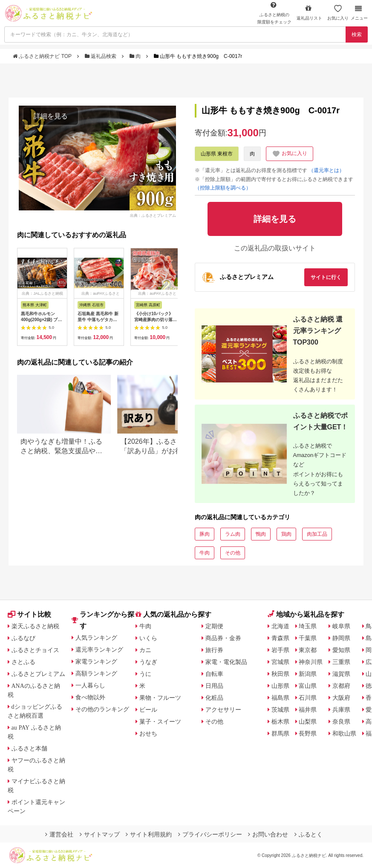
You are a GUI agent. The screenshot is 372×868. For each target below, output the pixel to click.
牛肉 (205, 553)
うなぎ (148, 662)
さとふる (23, 662)
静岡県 (341, 638)
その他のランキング (102, 709)
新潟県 (308, 674)
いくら (148, 638)
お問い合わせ (268, 834)
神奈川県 (311, 662)
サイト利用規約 (149, 834)
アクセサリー (223, 710)
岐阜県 (341, 626)
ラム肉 (233, 534)
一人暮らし (90, 685)
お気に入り (338, 13)
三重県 (341, 662)
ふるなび (23, 638)
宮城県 (280, 662)
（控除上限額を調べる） (223, 188)
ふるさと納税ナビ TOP (43, 56)
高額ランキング (96, 673)
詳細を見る (51, 116)
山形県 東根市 (217, 154)
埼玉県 (308, 626)
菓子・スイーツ (160, 721)
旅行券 (214, 650)
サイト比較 (29, 614)
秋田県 (280, 674)
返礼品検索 (101, 56)
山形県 (280, 686)
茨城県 (280, 710)
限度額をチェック (274, 13)
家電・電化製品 (226, 662)
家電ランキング (96, 661)
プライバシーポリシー (210, 834)
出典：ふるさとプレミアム (153, 215)
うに (145, 674)
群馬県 (280, 733)
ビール (148, 710)
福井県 (308, 710)
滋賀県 (341, 674)
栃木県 (280, 721)
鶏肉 (286, 534)
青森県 (280, 638)
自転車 (214, 674)
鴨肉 (261, 534)
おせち (148, 733)
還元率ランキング (99, 650)
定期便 (214, 626)
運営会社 (59, 834)
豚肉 (205, 534)
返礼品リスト (309, 13)
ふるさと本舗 (29, 748)
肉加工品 (317, 534)
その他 (233, 553)
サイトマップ (100, 834)
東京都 (308, 650)
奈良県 (341, 721)
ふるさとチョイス (35, 650)
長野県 (308, 733)
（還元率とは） (326, 170)
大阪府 (341, 698)
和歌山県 (344, 733)
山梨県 (308, 721)
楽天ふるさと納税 (35, 626)
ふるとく (309, 834)
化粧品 (214, 698)
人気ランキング (96, 638)
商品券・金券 (223, 638)
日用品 (214, 686)
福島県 (280, 698)
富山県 (308, 686)
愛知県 (341, 650)
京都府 (341, 686)
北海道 (280, 626)
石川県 (308, 698)
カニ (145, 650)
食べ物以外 (90, 697)
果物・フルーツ (160, 698)
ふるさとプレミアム (38, 674)
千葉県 (308, 638)
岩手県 (280, 650)
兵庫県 (341, 710)
